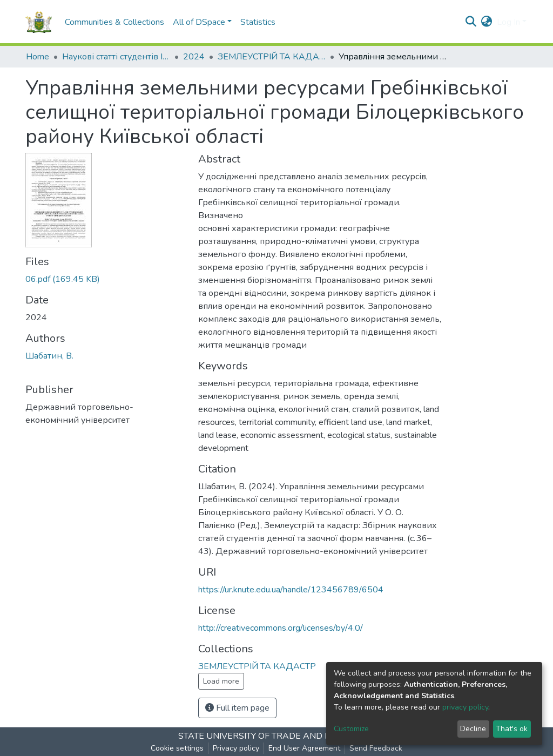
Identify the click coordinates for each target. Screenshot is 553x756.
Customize (351, 729)
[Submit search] (471, 22)
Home (38, 57)
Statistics (258, 22)
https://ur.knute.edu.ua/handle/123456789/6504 (291, 590)
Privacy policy (236, 748)
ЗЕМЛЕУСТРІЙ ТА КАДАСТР (272, 57)
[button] (487, 22)
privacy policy (465, 707)
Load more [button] (221, 681)
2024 (194, 57)
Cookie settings (177, 748)
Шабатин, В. (49, 356)
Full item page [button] (237, 708)
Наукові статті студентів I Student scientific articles (116, 57)
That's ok (512, 729)
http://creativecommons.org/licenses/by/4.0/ (281, 628)
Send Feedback (376, 748)
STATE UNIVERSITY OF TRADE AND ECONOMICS (277, 736)
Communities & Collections (114, 22)
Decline (473, 729)
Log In (508, 22)
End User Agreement (304, 748)
